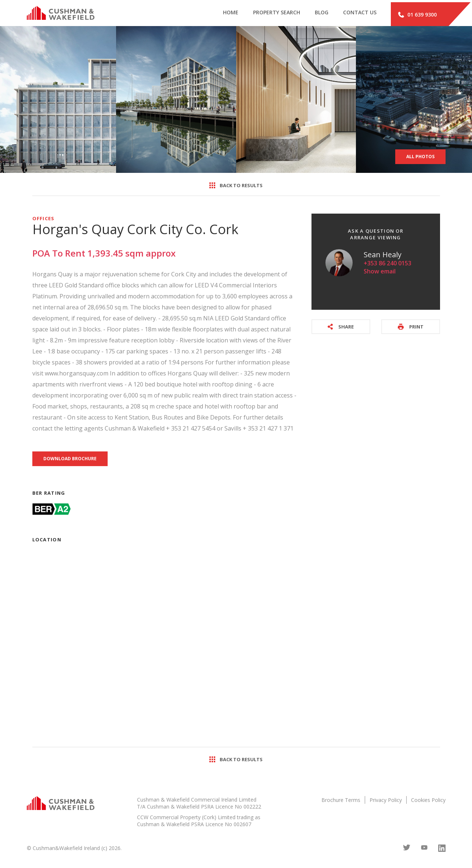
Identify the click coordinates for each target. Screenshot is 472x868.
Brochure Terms (341, 801)
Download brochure (70, 460)
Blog (314, 14)
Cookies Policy (428, 801)
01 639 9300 (417, 14)
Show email (380, 272)
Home (217, 14)
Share (341, 328)
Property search (266, 14)
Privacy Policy (386, 801)
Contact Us (355, 14)
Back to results (236, 186)
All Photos (420, 158)
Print (411, 328)
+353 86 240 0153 (388, 264)
